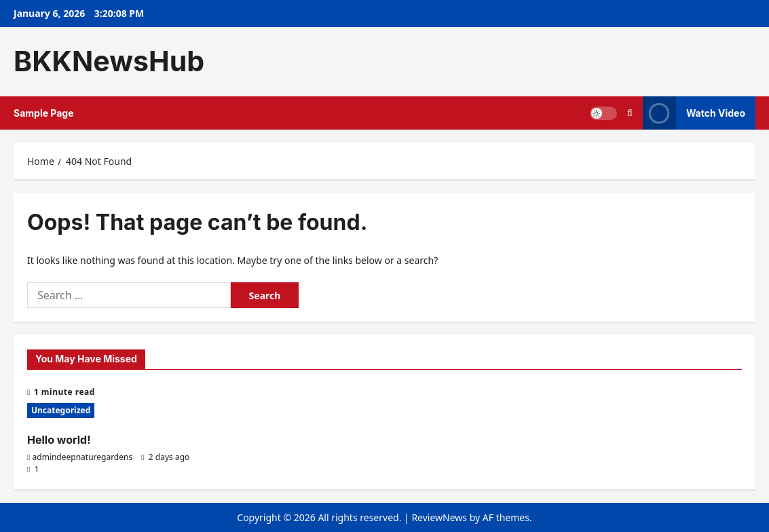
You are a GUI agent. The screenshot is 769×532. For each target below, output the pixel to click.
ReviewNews (439, 517)
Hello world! (59, 440)
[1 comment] (33, 469)
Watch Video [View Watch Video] (694, 113)
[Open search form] (630, 113)
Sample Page (44, 113)
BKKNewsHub (109, 61)
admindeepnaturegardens (83, 457)
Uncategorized (61, 410)
